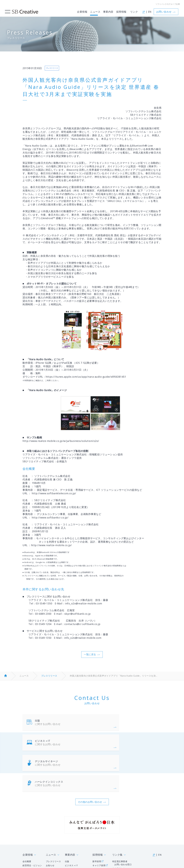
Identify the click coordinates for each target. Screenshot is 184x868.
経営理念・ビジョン (33, 829)
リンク (133, 10)
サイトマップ (128, 847)
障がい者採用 (99, 833)
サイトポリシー (107, 847)
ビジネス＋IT (132, 724)
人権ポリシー (86, 847)
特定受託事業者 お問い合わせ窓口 (121, 826)
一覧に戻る (90, 655)
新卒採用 (96, 825)
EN (149, 10)
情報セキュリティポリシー (35, 847)
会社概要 (27, 825)
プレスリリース (49, 677)
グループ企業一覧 (32, 837)
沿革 (25, 833)
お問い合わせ (165, 10)
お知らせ (50, 829)
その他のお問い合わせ (90, 765)
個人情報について (64, 847)
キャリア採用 (99, 829)
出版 (60, 724)
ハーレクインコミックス (132, 745)
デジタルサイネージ (60, 745)
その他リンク (118, 832)
